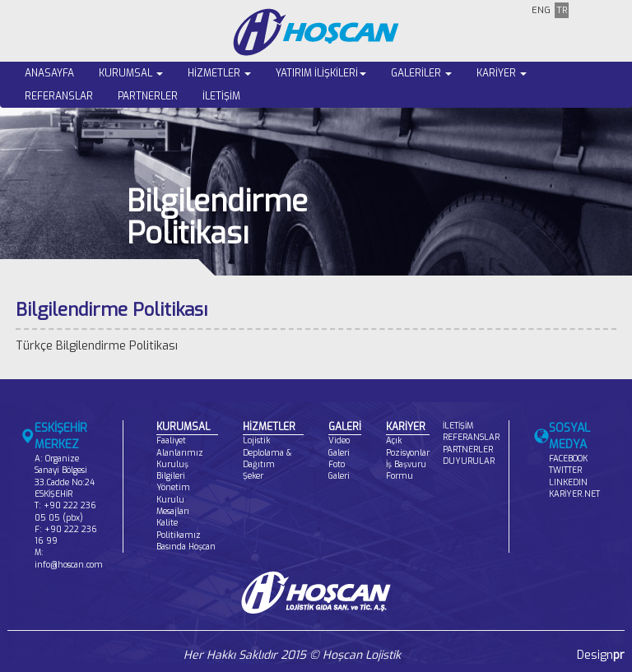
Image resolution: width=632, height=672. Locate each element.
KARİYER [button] (502, 73)
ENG (541, 10)
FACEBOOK (568, 459)
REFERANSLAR (59, 96)
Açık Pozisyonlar (408, 446)
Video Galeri (339, 446)
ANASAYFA (49, 73)
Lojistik (256, 440)
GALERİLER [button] (421, 73)
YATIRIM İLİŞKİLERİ (321, 73)
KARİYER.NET (574, 494)
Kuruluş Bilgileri (172, 470)
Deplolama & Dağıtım (267, 459)
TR (562, 10)
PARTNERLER (148, 96)
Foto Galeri (339, 470)
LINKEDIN (568, 482)
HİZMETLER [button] (219, 73)
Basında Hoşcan (186, 547)
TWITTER (565, 470)
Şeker (253, 476)
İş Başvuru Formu (406, 470)
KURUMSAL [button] (131, 73)
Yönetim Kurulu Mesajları (173, 499)
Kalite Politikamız (179, 528)
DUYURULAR (469, 461)
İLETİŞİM (221, 96)
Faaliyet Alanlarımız (180, 446)
